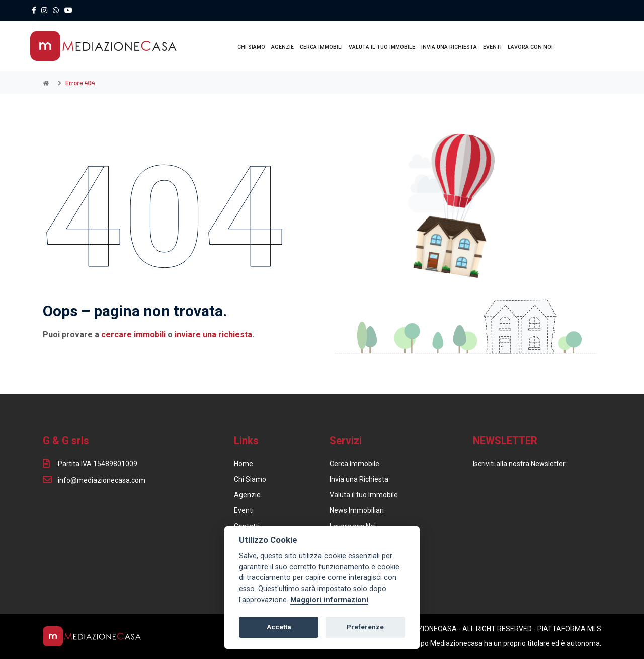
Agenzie (247, 495)
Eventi (244, 510)
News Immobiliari (357, 510)
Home (244, 464)
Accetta (279, 627)
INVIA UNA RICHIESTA (449, 47)
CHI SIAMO (251, 47)
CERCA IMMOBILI (321, 47)
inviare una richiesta (213, 335)
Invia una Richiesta (359, 479)
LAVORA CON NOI (530, 47)
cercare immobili (133, 335)
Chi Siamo (250, 479)
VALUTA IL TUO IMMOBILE (382, 47)
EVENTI (492, 47)
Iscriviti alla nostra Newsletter (519, 464)
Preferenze (365, 627)
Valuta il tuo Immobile (364, 495)
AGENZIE (283, 47)
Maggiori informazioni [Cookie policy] (329, 600)
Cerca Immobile (354, 464)
